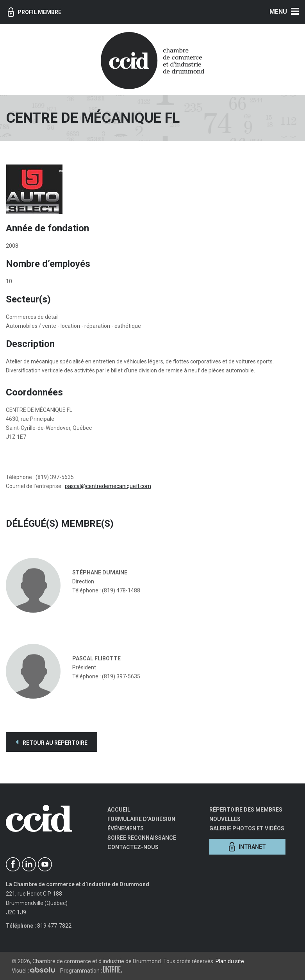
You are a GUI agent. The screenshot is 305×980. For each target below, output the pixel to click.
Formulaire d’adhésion (141, 819)
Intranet (247, 847)
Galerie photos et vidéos (247, 828)
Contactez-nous (133, 847)
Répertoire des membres (246, 810)
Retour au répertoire (52, 742)
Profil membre (35, 12)
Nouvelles (225, 819)
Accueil (119, 810)
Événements (126, 828)
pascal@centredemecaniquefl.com (108, 486)
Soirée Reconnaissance (142, 838)
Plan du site (230, 961)
